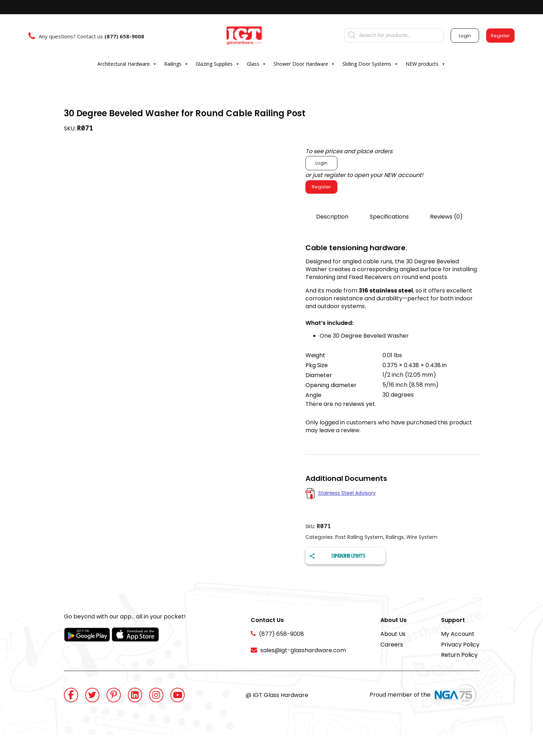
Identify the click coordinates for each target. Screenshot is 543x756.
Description (332, 217)
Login (321, 163)
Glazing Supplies (218, 64)
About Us (393, 634)
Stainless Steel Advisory (347, 493)
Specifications (389, 217)
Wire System (422, 537)
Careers (392, 645)
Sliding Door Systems (370, 64)
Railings (176, 64)
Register (321, 187)
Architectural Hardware (127, 64)
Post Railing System (359, 537)
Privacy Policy (460, 645)
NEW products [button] (426, 64)
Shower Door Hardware (304, 64)
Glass (257, 64)
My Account (458, 634)
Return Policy (459, 655)
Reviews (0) (446, 217)
